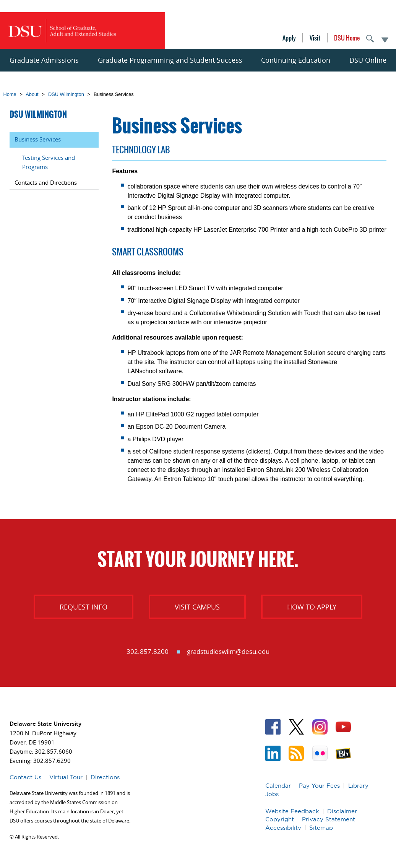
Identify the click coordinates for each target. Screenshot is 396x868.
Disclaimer (342, 811)
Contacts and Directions (46, 182)
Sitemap (321, 828)
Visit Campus (197, 607)
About (32, 94)
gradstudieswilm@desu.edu (228, 651)
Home (10, 94)
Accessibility (283, 828)
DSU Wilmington (66, 94)
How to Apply (312, 607)
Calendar (278, 786)
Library (358, 786)
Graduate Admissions (44, 60)
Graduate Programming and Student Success (170, 60)
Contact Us (25, 777)
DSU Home (347, 38)
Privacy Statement (329, 819)
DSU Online (368, 60)
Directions (105, 777)
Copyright (280, 819)
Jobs (272, 794)
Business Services (38, 139)
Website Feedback (292, 811)
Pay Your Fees (319, 786)
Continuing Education (296, 60)
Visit (315, 38)
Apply (289, 38)
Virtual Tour (66, 777)
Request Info (84, 607)
